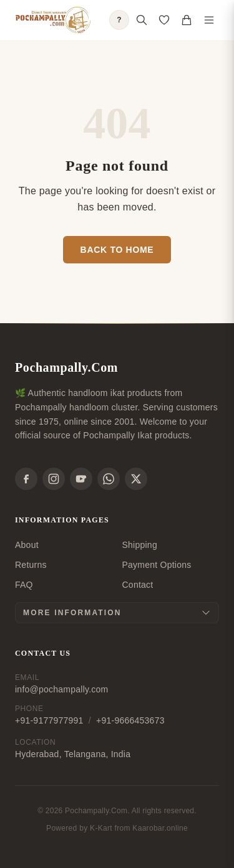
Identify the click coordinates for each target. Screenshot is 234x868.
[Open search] (142, 20)
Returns (31, 565)
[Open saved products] (164, 20)
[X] (136, 479)
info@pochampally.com (61, 689)
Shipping (140, 545)
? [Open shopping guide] (119, 20)
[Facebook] (26, 479)
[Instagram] (54, 479)
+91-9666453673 (130, 720)
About (27, 545)
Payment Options (157, 565)
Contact (138, 585)
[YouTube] (81, 479)
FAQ (24, 585)
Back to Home (117, 250)
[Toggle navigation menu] (209, 20)
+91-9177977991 (49, 720)
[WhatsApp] (109, 479)
